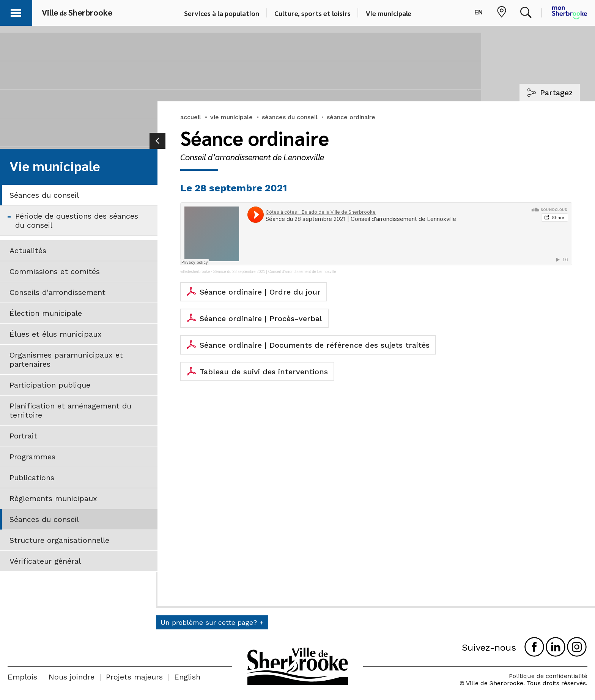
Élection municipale (46, 313)
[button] (16, 12)
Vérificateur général (45, 561)
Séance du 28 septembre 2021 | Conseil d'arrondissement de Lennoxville (275, 272)
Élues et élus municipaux (56, 334)
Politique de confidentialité (548, 676)
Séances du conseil (44, 195)
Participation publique (50, 385)
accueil (191, 117)
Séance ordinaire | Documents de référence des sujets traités (315, 345)
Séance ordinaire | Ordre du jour (260, 292)
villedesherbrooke (195, 272)
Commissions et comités (55, 271)
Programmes (32, 457)
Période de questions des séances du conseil (77, 221)
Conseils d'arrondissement (57, 292)
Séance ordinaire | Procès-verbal (261, 318)
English (187, 677)
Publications (32, 478)
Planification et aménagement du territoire (70, 410)
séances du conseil (290, 117)
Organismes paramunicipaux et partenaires (66, 359)
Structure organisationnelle (59, 540)
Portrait (23, 436)
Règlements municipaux (53, 498)
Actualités (28, 251)
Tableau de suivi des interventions (264, 372)
